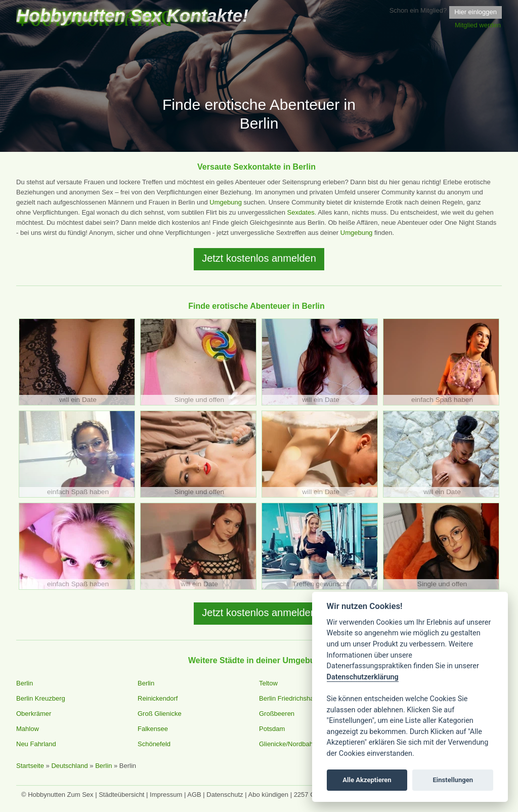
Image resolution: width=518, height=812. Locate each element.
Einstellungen (453, 780)
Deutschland (69, 766)
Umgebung (226, 202)
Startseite (30, 766)
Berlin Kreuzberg (41, 698)
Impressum (166, 795)
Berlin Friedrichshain (289, 698)
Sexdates (300, 212)
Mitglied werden (478, 25)
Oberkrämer (34, 714)
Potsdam (272, 729)
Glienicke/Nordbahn (288, 744)
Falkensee (153, 729)
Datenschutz (225, 795)
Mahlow (28, 729)
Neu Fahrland (36, 744)
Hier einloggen (476, 12)
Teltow (268, 683)
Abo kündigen (269, 795)
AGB (194, 795)
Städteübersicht (121, 795)
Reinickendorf (158, 698)
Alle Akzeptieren (367, 780)
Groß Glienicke (160, 714)
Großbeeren (277, 714)
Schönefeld (154, 744)
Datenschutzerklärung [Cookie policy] (363, 677)
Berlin (25, 683)
